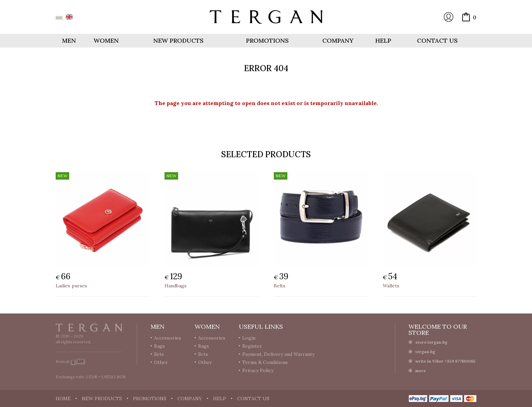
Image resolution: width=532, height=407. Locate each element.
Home (63, 399)
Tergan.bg (89, 328)
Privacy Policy (258, 370)
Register (252, 346)
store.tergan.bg (431, 342)
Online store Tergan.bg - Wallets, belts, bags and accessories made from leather (266, 17)
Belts (280, 286)
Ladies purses (71, 286)
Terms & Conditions (265, 362)
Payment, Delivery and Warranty (278, 354)
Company (338, 40)
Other (161, 362)
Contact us (437, 40)
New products (178, 40)
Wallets (391, 286)
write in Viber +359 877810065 (445, 361)
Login (449, 17)
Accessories (168, 338)
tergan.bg (425, 352)
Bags (159, 346)
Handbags (176, 286)
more (421, 371)
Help (383, 40)
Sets (159, 354)
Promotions (267, 40)
